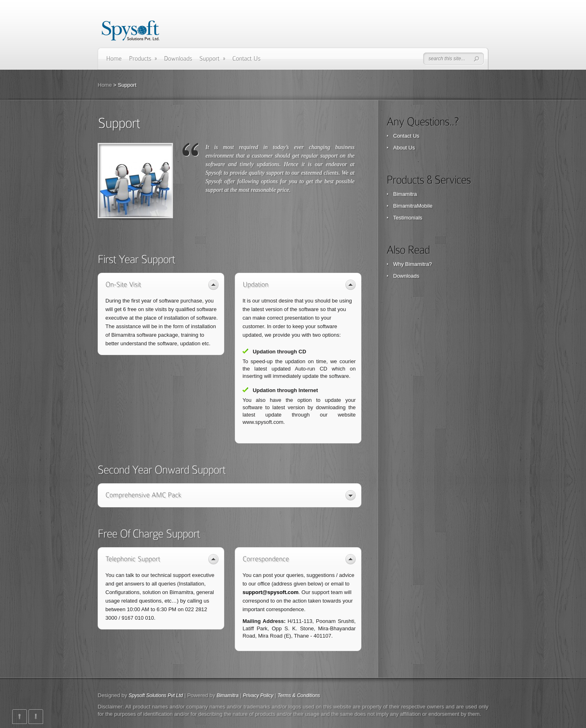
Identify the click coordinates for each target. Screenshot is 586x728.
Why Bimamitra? (412, 264)
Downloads (406, 276)
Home (105, 85)
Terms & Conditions (299, 695)
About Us (404, 148)
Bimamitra (405, 194)
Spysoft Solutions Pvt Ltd (156, 695)
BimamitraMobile (413, 206)
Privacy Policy (258, 695)
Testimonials (408, 218)
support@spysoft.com (271, 592)
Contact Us (406, 136)
